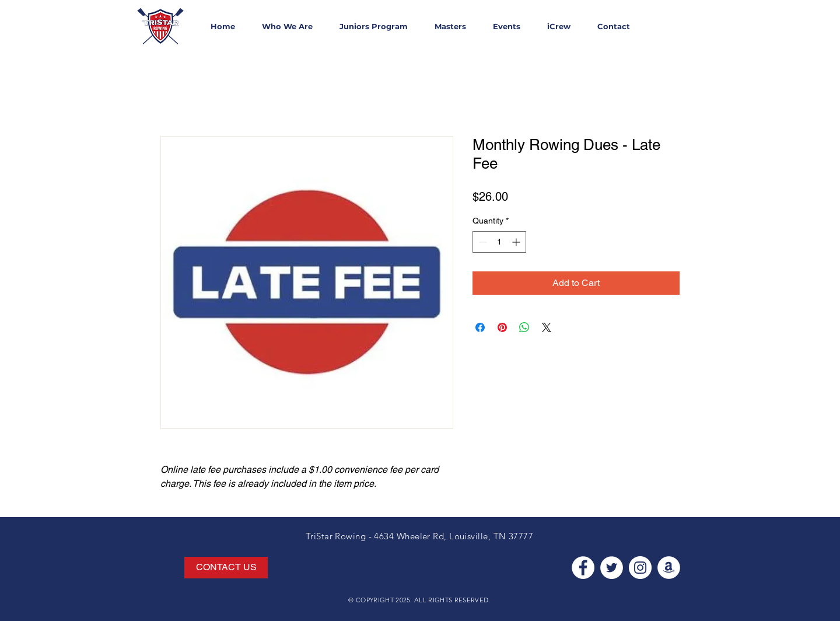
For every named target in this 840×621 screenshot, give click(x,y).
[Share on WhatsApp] (524, 327)
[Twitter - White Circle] (612, 568)
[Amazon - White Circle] (669, 568)
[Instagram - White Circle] (640, 568)
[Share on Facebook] (480, 327)
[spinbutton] (499, 242)
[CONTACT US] (226, 568)
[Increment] (517, 242)
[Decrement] (482, 242)
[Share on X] (547, 327)
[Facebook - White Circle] (583, 568)
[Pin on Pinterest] (502, 327)
